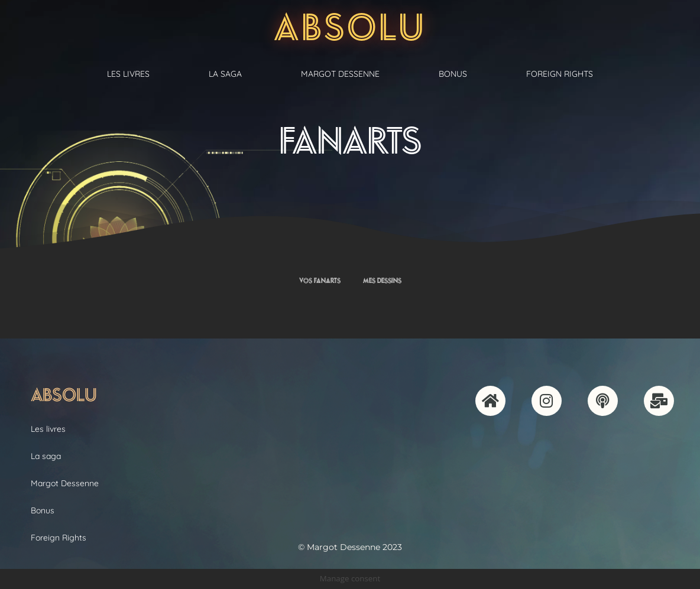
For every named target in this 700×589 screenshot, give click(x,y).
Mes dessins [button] (382, 280)
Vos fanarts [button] (320, 280)
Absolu (350, 27)
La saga (225, 74)
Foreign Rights (560, 74)
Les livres (128, 74)
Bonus (453, 74)
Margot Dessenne (340, 74)
